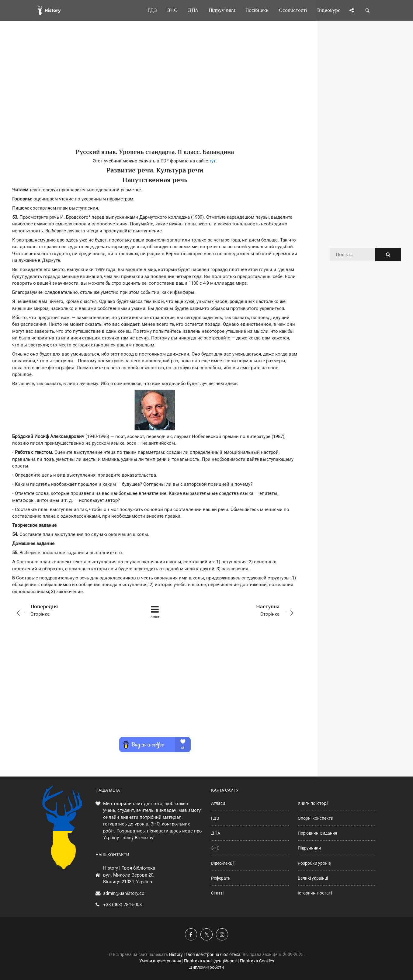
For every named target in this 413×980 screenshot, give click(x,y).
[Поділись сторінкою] (352, 10)
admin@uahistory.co (124, 893)
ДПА (216, 833)
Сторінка (69, 610)
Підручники (309, 848)
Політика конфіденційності (211, 961)
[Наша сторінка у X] (206, 934)
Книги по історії (313, 803)
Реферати (221, 878)
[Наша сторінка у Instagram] (222, 934)
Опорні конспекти (316, 818)
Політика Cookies (257, 961)
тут (212, 161)
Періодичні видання (318, 833)
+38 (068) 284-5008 (122, 905)
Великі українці (313, 878)
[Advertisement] (155, 94)
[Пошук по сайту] (367, 10)
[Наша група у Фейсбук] (191, 934)
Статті (217, 893)
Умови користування (160, 961)
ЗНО (215, 848)
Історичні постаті (315, 893)
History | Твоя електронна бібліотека (205, 954)
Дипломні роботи (206, 967)
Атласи (218, 803)
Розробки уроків (314, 863)
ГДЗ (215, 818)
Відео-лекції (223, 863)
